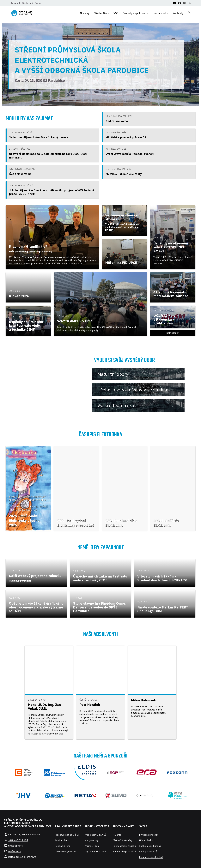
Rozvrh (39, 3)
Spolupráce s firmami (150, 846)
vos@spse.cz (15, 851)
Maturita (117, 835)
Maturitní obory (113, 374)
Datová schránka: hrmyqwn (22, 857)
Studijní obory (62, 840)
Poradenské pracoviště (124, 852)
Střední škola (101, 13)
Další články (173, 333)
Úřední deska (160, 13)
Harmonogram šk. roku (124, 846)
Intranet (16, 3)
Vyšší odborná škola (118, 405)
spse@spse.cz (15, 846)
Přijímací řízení (62, 846)
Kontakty (178, 13)
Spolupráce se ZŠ (148, 852)
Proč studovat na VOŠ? (96, 835)
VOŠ (116, 13)
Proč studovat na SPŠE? (67, 835)
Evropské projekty (149, 835)
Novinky (85, 13)
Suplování (27, 3)
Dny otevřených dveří (66, 852)
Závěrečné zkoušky (122, 840)
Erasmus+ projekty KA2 (151, 857)
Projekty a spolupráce (135, 13)
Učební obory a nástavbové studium (134, 390)
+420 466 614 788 (18, 840)
